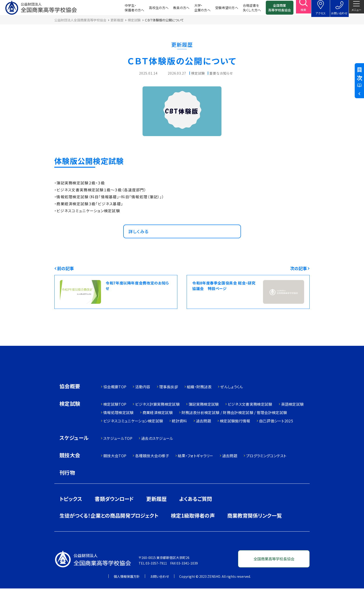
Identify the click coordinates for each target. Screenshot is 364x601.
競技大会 (70, 468)
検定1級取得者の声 (193, 528)
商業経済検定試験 (158, 425)
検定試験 (70, 416)
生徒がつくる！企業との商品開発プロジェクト (109, 528)
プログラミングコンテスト (266, 468)
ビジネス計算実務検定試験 (157, 417)
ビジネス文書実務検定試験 (250, 417)
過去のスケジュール (157, 451)
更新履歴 (156, 511)
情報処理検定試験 (119, 425)
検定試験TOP (115, 417)
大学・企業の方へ (195, 9)
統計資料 (179, 433)
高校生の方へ (152, 9)
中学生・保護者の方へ (128, 9)
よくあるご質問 (196, 511)
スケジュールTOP (118, 451)
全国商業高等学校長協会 (273, 9)
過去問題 (203, 433)
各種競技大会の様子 (152, 468)
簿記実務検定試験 (204, 417)
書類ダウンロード (114, 511)
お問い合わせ (160, 589)
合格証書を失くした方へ (245, 9)
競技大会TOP (115, 468)
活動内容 (143, 399)
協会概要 (70, 399)
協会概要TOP (115, 399)
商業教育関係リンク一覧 (255, 528)
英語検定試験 (292, 417)
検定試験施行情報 (235, 433)
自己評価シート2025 (276, 433)
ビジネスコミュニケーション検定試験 (133, 433)
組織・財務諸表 (199, 399)
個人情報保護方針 (127, 589)
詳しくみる (141, 239)
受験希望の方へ (220, 9)
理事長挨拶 (169, 399)
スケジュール (74, 451)
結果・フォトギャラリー (196, 468)
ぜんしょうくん (232, 399)
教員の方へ (175, 9)
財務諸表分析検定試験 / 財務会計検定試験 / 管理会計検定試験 (234, 425)
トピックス (71, 511)
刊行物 (67, 485)
